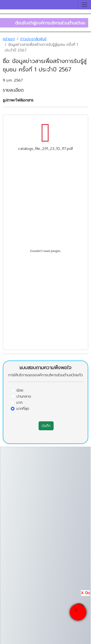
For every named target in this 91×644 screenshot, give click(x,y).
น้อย (20, 390)
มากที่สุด (23, 409)
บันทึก (46, 426)
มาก (20, 403)
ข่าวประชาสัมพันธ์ (33, 39)
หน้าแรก (9, 39)
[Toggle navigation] (84, 5)
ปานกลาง (24, 396)
